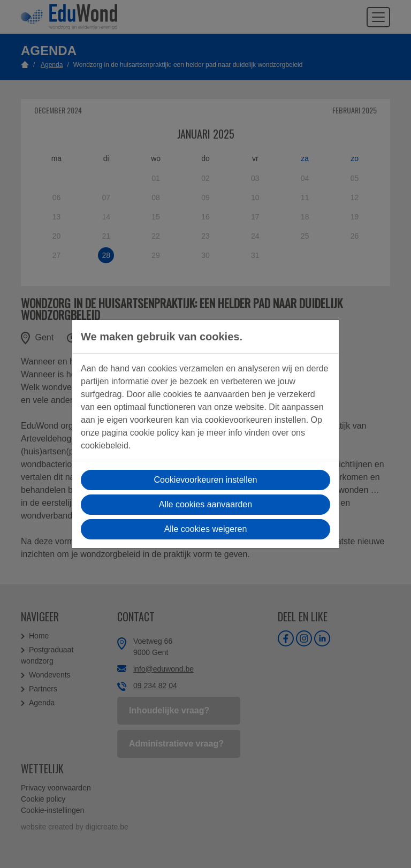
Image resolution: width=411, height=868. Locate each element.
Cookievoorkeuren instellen (206, 480)
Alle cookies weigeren (206, 529)
